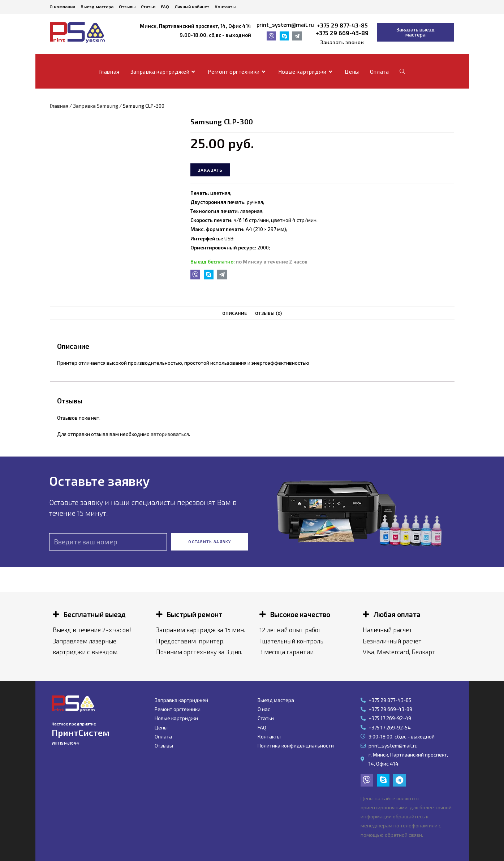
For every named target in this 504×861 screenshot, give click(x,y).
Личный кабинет (192, 7)
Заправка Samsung (96, 106)
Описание (234, 313)
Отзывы (127, 7)
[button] (342, 42)
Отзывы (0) (268, 313)
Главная (59, 106)
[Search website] (402, 72)
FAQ (165, 7)
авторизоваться (170, 434)
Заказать (210, 170)
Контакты (225, 7)
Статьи (148, 7)
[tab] (234, 313)
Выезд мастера (97, 7)
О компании (62, 7)
